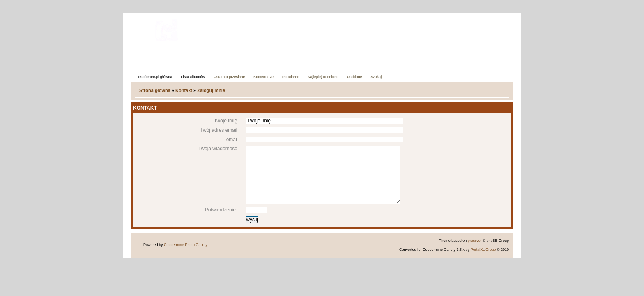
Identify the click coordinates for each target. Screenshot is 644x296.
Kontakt (184, 90)
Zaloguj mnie (211, 90)
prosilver (475, 241)
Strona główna (155, 90)
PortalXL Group (483, 250)
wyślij (252, 220)
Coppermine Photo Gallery (186, 245)
